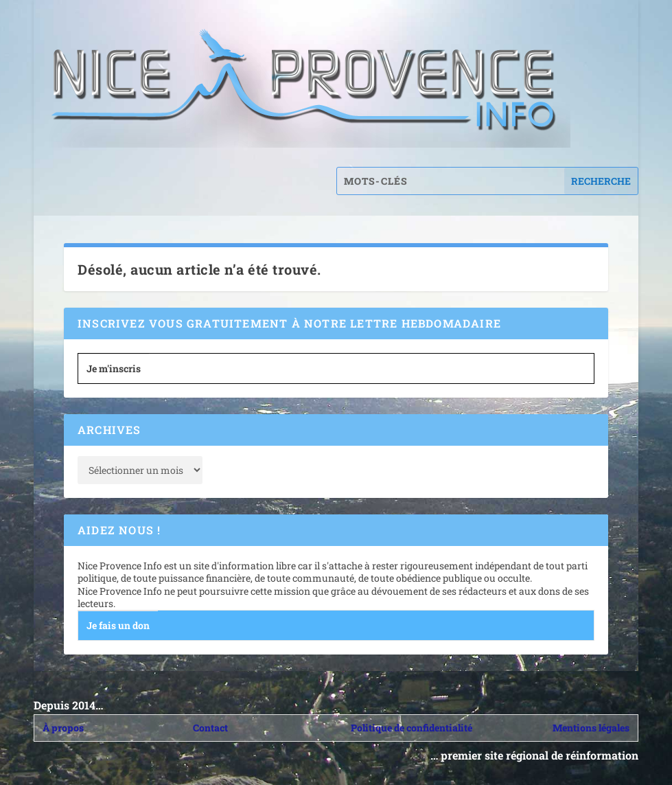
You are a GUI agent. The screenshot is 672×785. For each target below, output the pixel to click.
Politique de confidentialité (412, 728)
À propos (63, 728)
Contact (210, 728)
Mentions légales (591, 728)
